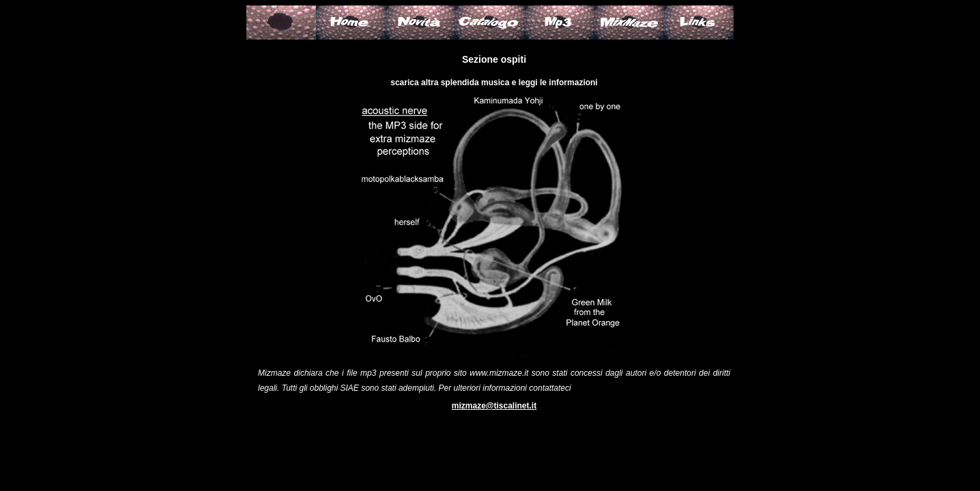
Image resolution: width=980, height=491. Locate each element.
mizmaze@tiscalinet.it (494, 406)
